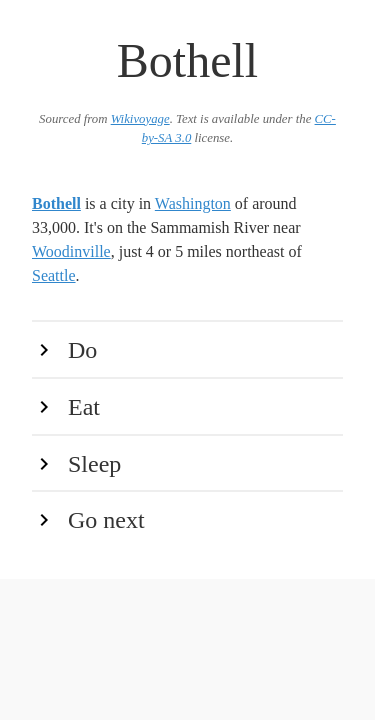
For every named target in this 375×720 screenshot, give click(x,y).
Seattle (54, 275)
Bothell (56, 203)
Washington (193, 203)
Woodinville (71, 251)
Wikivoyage (140, 119)
